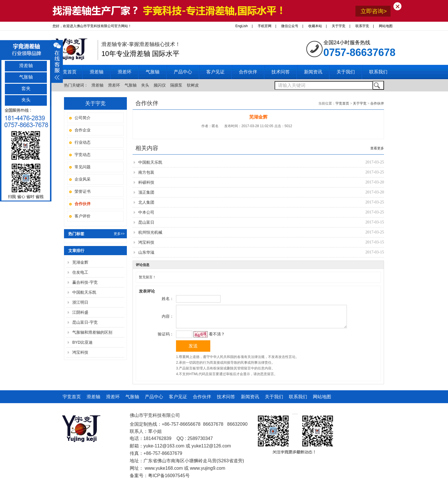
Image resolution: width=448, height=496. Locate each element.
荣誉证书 (83, 191)
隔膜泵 (176, 85)
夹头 (145, 85)
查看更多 (377, 148)
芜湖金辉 (80, 262)
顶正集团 (146, 192)
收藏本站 (315, 26)
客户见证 (178, 401)
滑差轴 (97, 85)
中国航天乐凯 (84, 292)
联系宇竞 (362, 26)
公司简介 (83, 118)
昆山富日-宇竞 (85, 322)
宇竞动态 (83, 155)
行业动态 (83, 142)
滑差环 (114, 85)
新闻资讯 (250, 401)
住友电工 (80, 272)
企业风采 (83, 179)
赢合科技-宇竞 (85, 282)
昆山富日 (146, 222)
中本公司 (146, 212)
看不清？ (216, 338)
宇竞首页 (67, 72)
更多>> (119, 234)
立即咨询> (374, 11)
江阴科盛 (80, 312)
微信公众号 (290, 26)
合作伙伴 (377, 103)
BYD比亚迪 (82, 342)
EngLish (242, 26)
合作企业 (83, 130)
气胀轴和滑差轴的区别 (92, 332)
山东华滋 (146, 252)
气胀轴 (131, 85)
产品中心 (154, 401)
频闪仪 (160, 85)
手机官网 (265, 26)
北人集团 (146, 202)
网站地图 (386, 26)
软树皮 (193, 85)
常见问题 (83, 167)
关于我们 (274, 401)
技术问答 (226, 401)
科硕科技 (146, 182)
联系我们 (298, 401)
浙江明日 (80, 302)
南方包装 (146, 172)
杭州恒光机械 (150, 232)
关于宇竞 (339, 26)
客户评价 (83, 216)
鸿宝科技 (80, 352)
